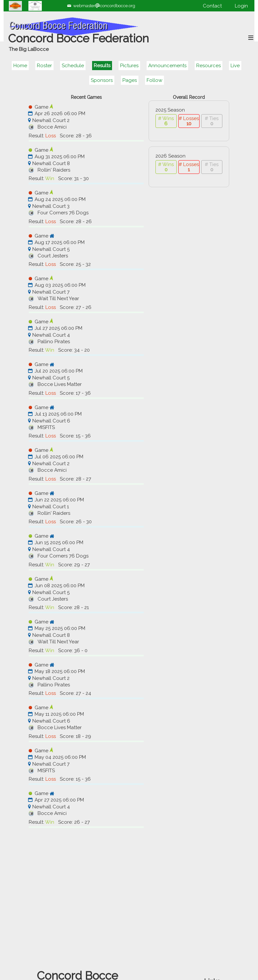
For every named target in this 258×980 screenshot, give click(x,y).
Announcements (167, 66)
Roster (44, 66)
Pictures (129, 66)
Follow (154, 80)
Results (102, 66)
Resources (209, 66)
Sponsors (102, 80)
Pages (130, 80)
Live (235, 66)
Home (20, 66)
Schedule (73, 66)
